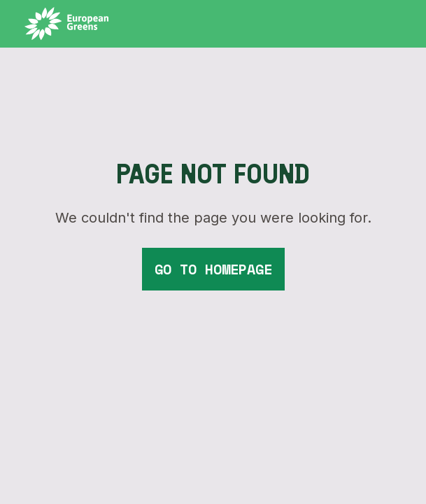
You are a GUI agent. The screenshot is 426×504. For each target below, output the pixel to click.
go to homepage (213, 269)
